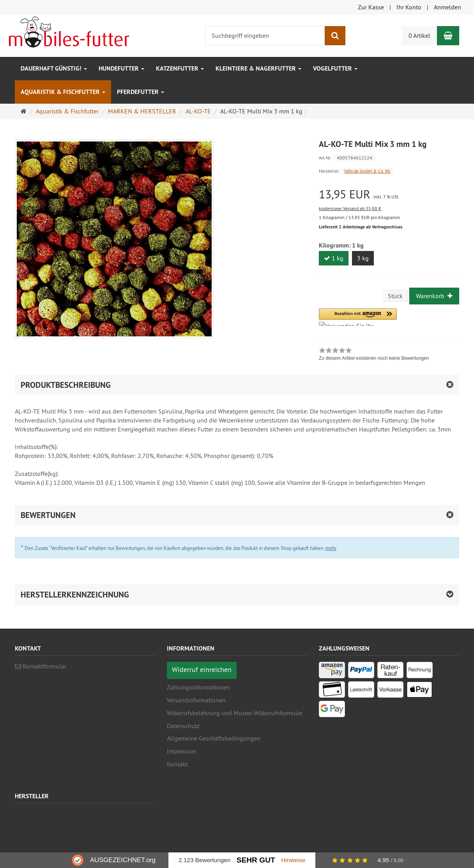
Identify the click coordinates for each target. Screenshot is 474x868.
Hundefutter (121, 68)
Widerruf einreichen (202, 669)
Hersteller (32, 796)
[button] (358, 317)
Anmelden (447, 7)
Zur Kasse (371, 7)
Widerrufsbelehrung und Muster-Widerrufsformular (235, 713)
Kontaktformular (41, 666)
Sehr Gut (256, 860)
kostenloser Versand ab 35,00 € (350, 208)
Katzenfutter (180, 68)
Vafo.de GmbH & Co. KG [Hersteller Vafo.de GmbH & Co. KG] (367, 171)
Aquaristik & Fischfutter (63, 92)
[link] (374, 355)
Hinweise (293, 860)
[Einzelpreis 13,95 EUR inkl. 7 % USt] (389, 194)
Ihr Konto (409, 7)
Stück (395, 296)
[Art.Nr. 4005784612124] (389, 157)
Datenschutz (183, 726)
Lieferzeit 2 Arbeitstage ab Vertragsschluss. (361, 227)
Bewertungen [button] (48, 515)
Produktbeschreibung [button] (66, 385)
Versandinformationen (196, 700)
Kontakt (177, 764)
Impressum (182, 751)
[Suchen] (335, 36)
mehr (331, 548)
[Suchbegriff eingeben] (265, 36)
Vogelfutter (335, 68)
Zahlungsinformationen (198, 687)
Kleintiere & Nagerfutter (258, 68)
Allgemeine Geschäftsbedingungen (214, 738)
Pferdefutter (141, 92)
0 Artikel (419, 35)
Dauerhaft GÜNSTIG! (54, 68)
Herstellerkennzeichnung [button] (75, 595)
